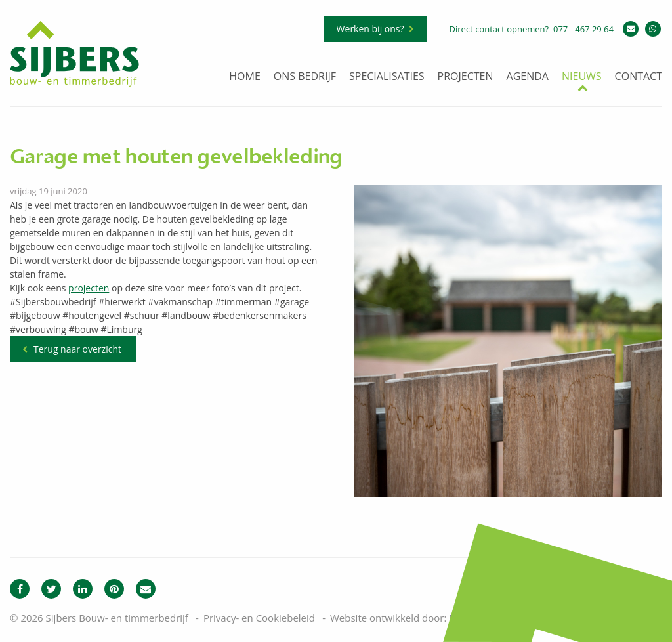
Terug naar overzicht (77, 349)
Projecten (466, 77)
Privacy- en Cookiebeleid (259, 618)
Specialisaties (387, 77)
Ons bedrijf (305, 77)
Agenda (528, 77)
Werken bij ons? (370, 29)
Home (245, 77)
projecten (89, 288)
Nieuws (582, 77)
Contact (639, 77)
